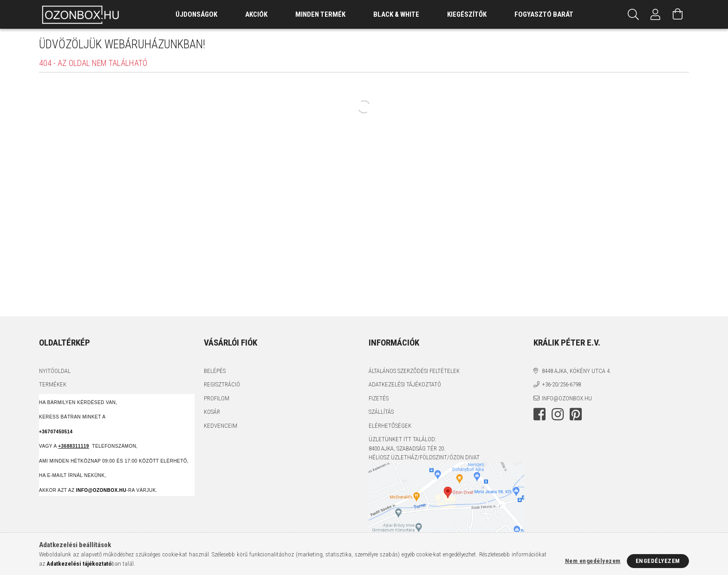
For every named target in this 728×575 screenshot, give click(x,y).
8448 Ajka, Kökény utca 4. (576, 371)
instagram (558, 414)
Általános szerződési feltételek (414, 371)
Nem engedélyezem (593, 561)
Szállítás (381, 412)
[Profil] (656, 14)
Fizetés (379, 398)
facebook (539, 414)
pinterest (576, 414)
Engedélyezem (658, 561)
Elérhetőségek (390, 426)
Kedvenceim (221, 426)
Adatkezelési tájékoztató (405, 384)
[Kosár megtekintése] (678, 14)
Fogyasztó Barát (544, 14)
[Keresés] (633, 14)
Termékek (53, 384)
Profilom (217, 398)
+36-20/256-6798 (561, 384)
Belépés (215, 371)
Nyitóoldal (55, 371)
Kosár (212, 412)
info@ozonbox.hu (567, 398)
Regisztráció (222, 384)
